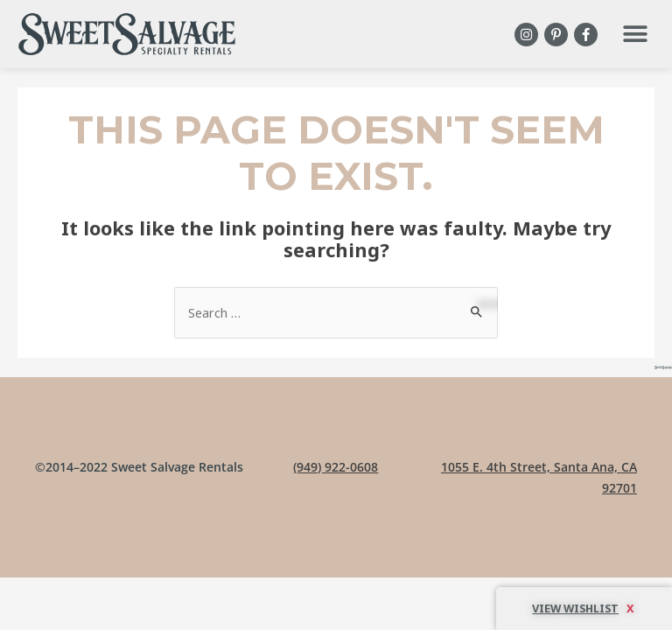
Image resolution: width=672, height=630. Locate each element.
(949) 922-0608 (336, 467)
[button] (635, 35)
